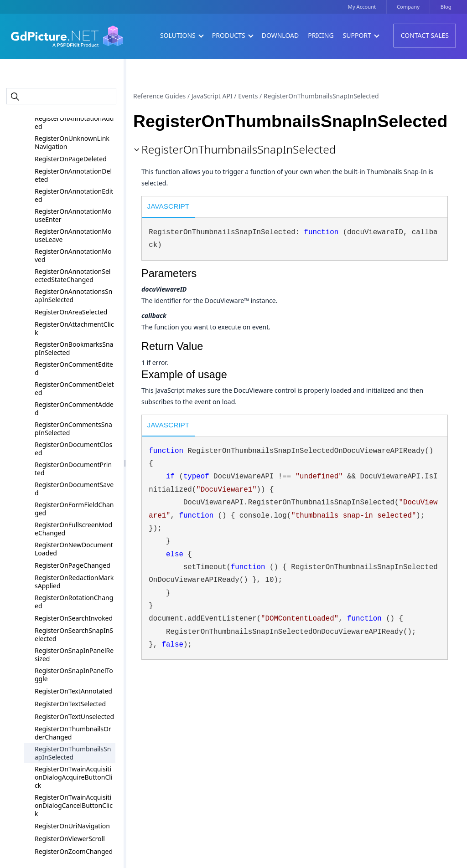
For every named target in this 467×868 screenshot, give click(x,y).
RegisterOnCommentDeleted (74, 388)
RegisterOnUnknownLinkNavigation (72, 142)
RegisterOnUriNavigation (72, 826)
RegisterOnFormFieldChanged (74, 509)
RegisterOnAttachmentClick (74, 328)
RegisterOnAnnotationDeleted (73, 175)
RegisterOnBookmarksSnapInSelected (74, 348)
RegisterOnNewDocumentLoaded (74, 549)
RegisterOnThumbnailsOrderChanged (73, 733)
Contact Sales (425, 35)
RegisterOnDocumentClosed (73, 449)
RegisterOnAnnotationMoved (73, 255)
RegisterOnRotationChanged (74, 602)
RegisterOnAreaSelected (71, 312)
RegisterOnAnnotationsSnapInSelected (73, 295)
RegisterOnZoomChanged (74, 851)
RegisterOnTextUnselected (74, 716)
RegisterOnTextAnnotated (73, 691)
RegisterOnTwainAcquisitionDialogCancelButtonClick (74, 805)
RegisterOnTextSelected (70, 704)
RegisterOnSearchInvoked (74, 618)
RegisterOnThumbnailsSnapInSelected (73, 753)
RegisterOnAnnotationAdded (74, 122)
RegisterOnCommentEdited (74, 368)
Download (280, 35)
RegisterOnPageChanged (73, 565)
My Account (362, 7)
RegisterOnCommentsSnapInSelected (73, 429)
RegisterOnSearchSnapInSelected (74, 634)
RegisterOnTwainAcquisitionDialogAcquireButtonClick (74, 777)
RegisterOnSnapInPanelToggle (74, 675)
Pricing (321, 35)
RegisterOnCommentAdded (74, 408)
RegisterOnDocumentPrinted (73, 469)
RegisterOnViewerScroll (70, 839)
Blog (446, 7)
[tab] (168, 208)
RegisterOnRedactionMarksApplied (74, 582)
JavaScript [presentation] (169, 206)
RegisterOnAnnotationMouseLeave (73, 235)
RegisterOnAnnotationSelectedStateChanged (73, 275)
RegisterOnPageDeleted (71, 159)
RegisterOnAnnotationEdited (74, 195)
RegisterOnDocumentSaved (74, 489)
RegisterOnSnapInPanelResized (74, 655)
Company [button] (408, 7)
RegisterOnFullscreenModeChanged (73, 529)
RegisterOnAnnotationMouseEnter (73, 215)
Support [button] (361, 35)
